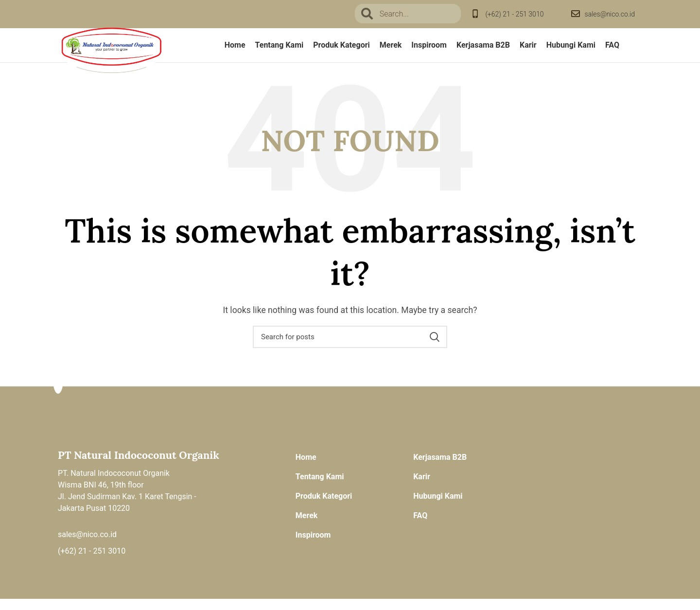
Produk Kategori (324, 507)
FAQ (420, 527)
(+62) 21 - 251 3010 (514, 15)
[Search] (350, 348)
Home (306, 468)
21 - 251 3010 (102, 562)
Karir (422, 488)
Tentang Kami (320, 488)
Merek (307, 527)
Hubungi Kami (438, 507)
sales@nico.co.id (610, 15)
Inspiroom (313, 546)
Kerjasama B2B (440, 468)
